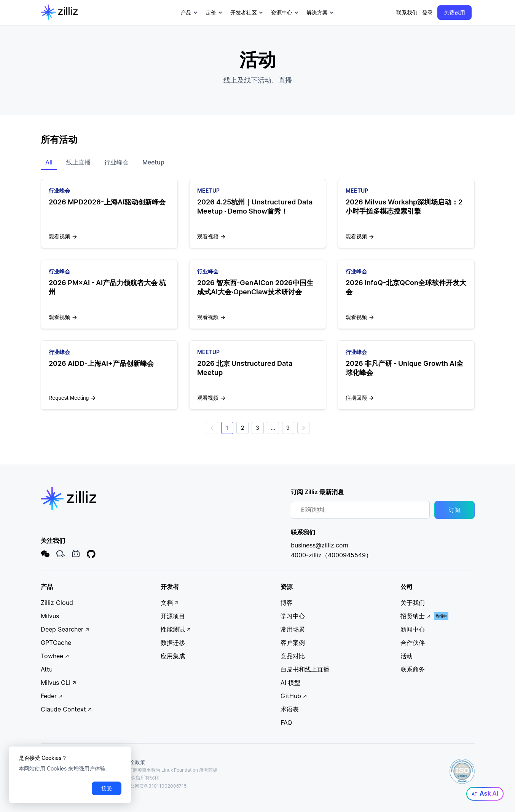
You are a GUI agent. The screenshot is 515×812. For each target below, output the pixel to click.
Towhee (55, 656)
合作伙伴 (413, 643)
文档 (170, 603)
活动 (407, 656)
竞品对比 (293, 656)
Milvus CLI (59, 683)
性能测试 (176, 630)
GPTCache (56, 643)
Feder (52, 696)
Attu (47, 670)
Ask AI (485, 794)
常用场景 (293, 630)
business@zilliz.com (320, 546)
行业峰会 (116, 162)
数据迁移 (173, 643)
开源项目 (173, 616)
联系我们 (407, 12)
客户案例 (293, 643)
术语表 (290, 710)
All (49, 162)
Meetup (153, 162)
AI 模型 (290, 683)
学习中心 (293, 616)
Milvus (50, 616)
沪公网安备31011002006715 (153, 786)
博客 (287, 603)
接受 (107, 788)
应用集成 (173, 656)
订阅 (454, 510)
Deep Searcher (65, 630)
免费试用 (454, 12)
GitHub (294, 696)
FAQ (286, 723)
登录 (427, 12)
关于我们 (413, 603)
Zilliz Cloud (57, 603)
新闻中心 (413, 630)
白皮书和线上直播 (305, 670)
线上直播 (78, 162)
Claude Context (66, 710)
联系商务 (413, 670)
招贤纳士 (416, 616)
